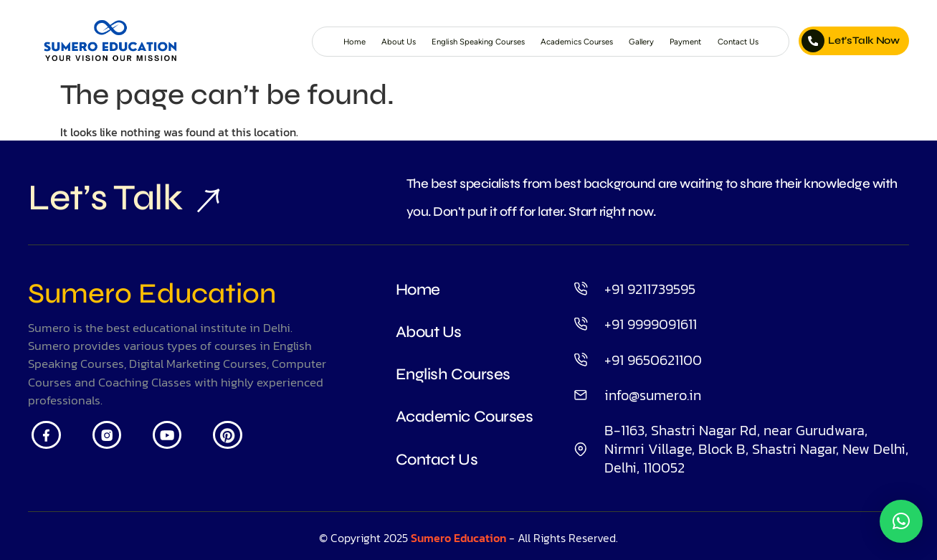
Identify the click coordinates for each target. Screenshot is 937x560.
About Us (333, 42)
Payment (675, 42)
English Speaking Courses (428, 42)
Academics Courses (548, 42)
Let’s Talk (124, 201)
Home (284, 42)
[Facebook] (48, 443)
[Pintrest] (242, 443)
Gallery (624, 42)
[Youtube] (177, 443)
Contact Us (735, 42)
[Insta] (113, 443)
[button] (901, 521)
